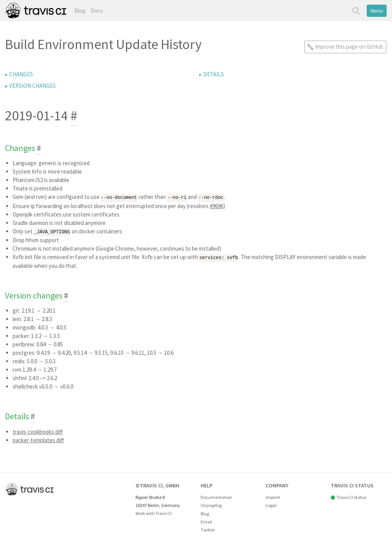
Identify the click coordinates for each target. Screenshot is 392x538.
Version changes (33, 86)
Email (206, 521)
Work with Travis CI (154, 512)
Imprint (273, 496)
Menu (377, 11)
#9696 (216, 206)
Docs (97, 11)
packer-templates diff (38, 439)
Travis (36, 11)
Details (214, 74)
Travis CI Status (351, 496)
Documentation (216, 496)
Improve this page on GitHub (349, 47)
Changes (21, 74)
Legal (271, 504)
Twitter (208, 529)
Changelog (211, 504)
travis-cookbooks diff (38, 431)
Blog (80, 11)
